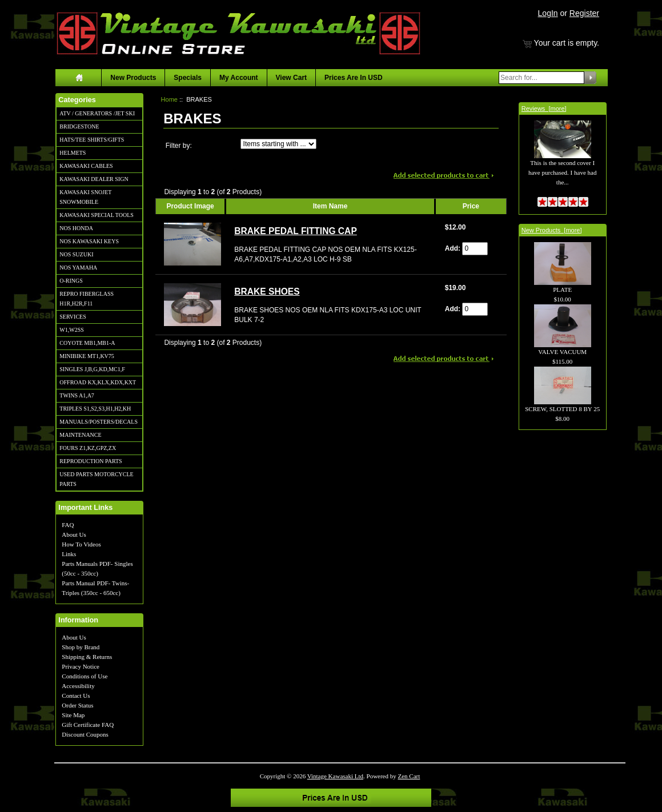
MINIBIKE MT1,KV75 (87, 356)
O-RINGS (71, 281)
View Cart (291, 78)
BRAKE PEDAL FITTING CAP (296, 231)
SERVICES (73, 317)
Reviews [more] (544, 108)
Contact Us (76, 696)
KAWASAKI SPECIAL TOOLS (97, 215)
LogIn (548, 13)
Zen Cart (409, 776)
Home (169, 99)
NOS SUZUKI (76, 254)
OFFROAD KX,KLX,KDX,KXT (98, 382)
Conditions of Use (85, 676)
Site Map (73, 715)
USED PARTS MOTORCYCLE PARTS (96, 479)
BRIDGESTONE (79, 126)
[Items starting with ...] (278, 144)
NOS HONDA (76, 228)
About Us (74, 534)
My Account (239, 78)
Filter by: (179, 146)
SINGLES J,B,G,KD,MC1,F (92, 369)
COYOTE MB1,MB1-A (87, 343)
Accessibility (78, 686)
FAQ (68, 525)
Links (69, 554)
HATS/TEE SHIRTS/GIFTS (92, 140)
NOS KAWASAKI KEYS (89, 241)
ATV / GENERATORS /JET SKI (97, 113)
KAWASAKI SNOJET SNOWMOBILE (85, 197)
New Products (133, 78)
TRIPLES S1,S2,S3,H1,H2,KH (95, 409)
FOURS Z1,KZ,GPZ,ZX (88, 448)
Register (584, 13)
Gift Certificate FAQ (88, 725)
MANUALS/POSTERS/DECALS (99, 422)
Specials (188, 78)
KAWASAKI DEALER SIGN (94, 179)
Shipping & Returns (87, 657)
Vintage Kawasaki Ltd (335, 776)
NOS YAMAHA (78, 268)
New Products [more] (552, 230)
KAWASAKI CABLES (86, 166)
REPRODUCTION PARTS (91, 461)
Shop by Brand (81, 647)
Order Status (77, 705)
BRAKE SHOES (267, 292)
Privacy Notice (81, 666)
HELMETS (73, 153)
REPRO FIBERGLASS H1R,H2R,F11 (87, 299)
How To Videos (81, 544)
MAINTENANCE (80, 435)
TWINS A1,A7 (77, 395)
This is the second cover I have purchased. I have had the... (562, 160)
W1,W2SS (72, 330)
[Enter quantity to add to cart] (475, 249)
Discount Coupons (85, 734)
